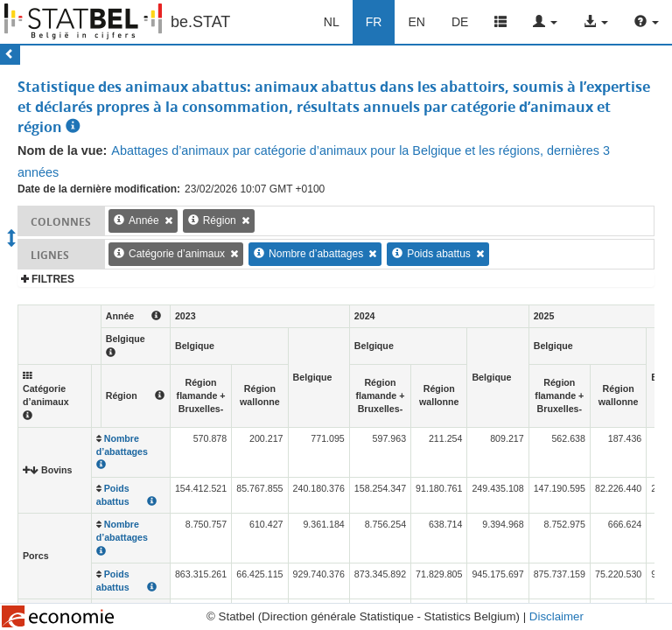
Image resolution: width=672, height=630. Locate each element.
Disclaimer (556, 616)
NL (332, 22)
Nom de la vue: (62, 150)
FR (374, 22)
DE (460, 22)
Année (144, 220)
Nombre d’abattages (316, 254)
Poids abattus (439, 254)
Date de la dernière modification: (99, 189)
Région (220, 220)
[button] (545, 22)
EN (416, 22)
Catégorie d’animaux (177, 254)
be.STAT (200, 22)
